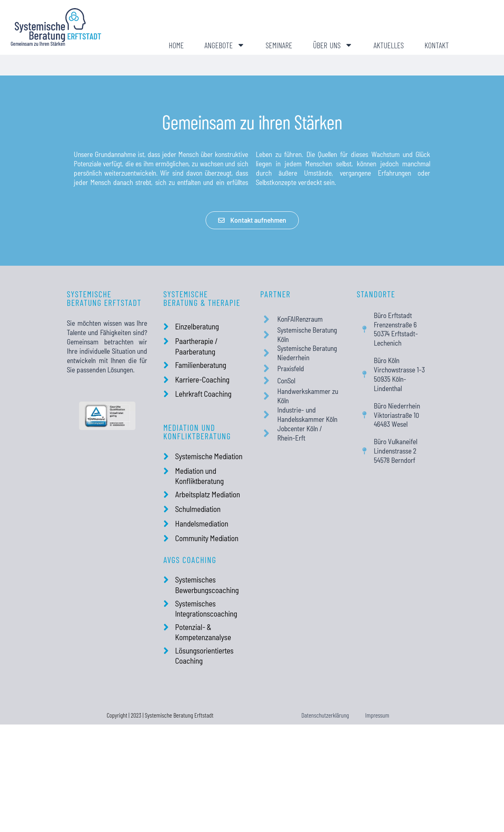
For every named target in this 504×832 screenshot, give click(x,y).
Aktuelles (389, 45)
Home (176, 45)
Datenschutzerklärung (325, 715)
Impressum (377, 715)
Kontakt (437, 45)
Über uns (333, 45)
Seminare (279, 45)
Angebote (225, 45)
